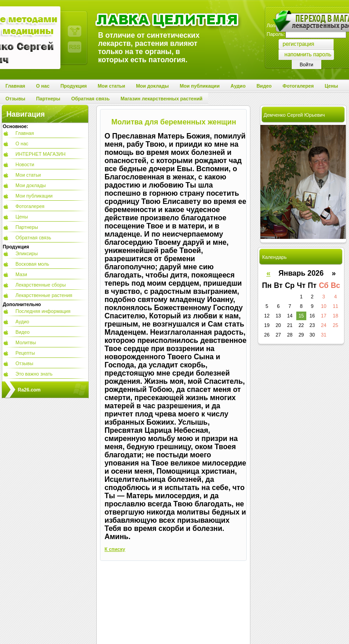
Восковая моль (32, 264)
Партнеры (27, 227)
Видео (22, 332)
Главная (25, 133)
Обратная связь (33, 238)
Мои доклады (31, 185)
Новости (25, 164)
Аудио (22, 322)
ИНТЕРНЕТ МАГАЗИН (40, 154)
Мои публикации (34, 196)
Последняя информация (43, 311)
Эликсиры (27, 253)
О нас (22, 144)
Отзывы (24, 363)
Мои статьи (28, 175)
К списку (115, 549)
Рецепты (25, 353)
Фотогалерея (30, 206)
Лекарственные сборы (41, 285)
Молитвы (26, 342)
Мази (21, 274)
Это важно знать (34, 374)
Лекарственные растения (44, 295)
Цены (22, 217)
